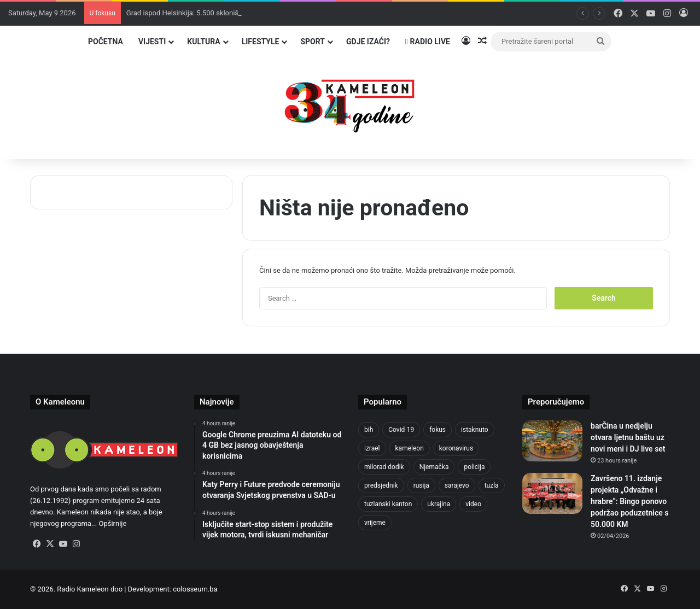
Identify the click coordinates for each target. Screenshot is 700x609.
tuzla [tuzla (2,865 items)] (492, 485)
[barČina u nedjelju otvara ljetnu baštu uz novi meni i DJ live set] (552, 441)
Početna (106, 42)
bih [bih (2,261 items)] (369, 430)
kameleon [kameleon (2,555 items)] (410, 448)
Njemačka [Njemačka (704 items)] (434, 467)
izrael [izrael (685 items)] (372, 448)
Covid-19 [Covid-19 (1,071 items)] (401, 430)
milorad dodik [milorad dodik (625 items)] (384, 467)
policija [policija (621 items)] (474, 467)
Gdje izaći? (368, 42)
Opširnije (112, 523)
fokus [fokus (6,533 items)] (437, 430)
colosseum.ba (195, 589)
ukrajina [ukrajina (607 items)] (439, 504)
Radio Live (428, 42)
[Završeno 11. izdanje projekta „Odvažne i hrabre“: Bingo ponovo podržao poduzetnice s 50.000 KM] (552, 493)
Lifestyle (261, 42)
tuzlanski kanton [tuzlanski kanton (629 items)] (388, 504)
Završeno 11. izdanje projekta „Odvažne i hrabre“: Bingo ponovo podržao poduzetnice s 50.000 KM (629, 501)
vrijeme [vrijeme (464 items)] (375, 523)
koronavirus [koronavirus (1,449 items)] (456, 448)
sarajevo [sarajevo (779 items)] (457, 485)
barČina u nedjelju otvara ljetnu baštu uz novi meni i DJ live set (628, 437)
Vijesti (152, 42)
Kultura (203, 42)
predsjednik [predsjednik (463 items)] (381, 485)
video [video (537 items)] (473, 504)
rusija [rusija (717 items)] (421, 485)
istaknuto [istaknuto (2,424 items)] (475, 430)
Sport (313, 42)
